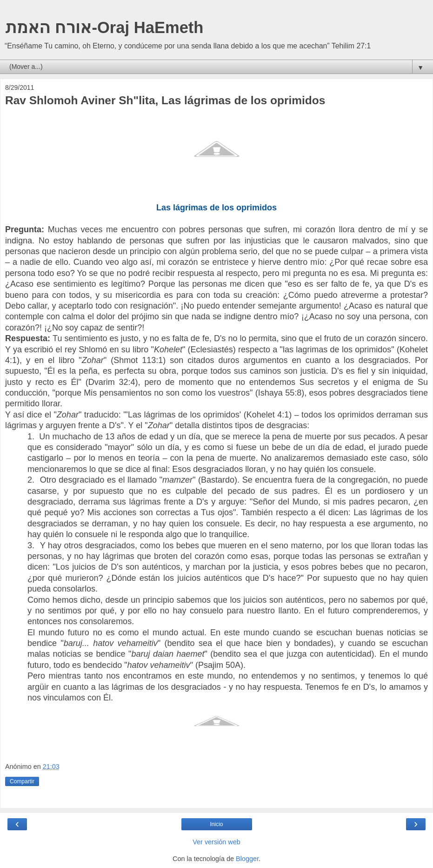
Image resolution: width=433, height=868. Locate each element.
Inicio (216, 824)
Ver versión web (216, 842)
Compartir (22, 781)
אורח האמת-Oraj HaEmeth (104, 27)
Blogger (247, 859)
